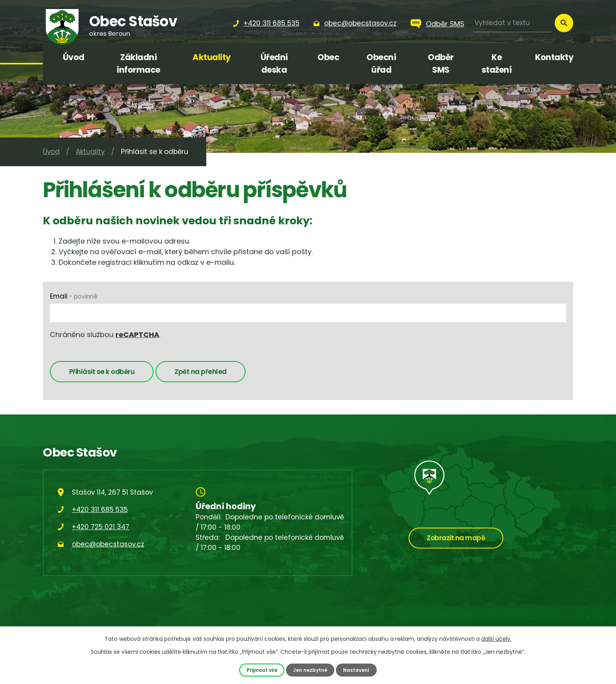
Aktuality (212, 57)
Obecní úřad (381, 63)
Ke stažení (497, 63)
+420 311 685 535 (100, 511)
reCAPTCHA (137, 335)
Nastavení (358, 670)
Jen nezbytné (311, 670)
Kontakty (554, 57)
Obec (328, 57)
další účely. (496, 639)
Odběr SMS (445, 24)
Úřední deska (274, 63)
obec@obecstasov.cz (108, 546)
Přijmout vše (260, 670)
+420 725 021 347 (101, 528)
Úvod (74, 57)
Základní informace (138, 63)
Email (74, 296)
